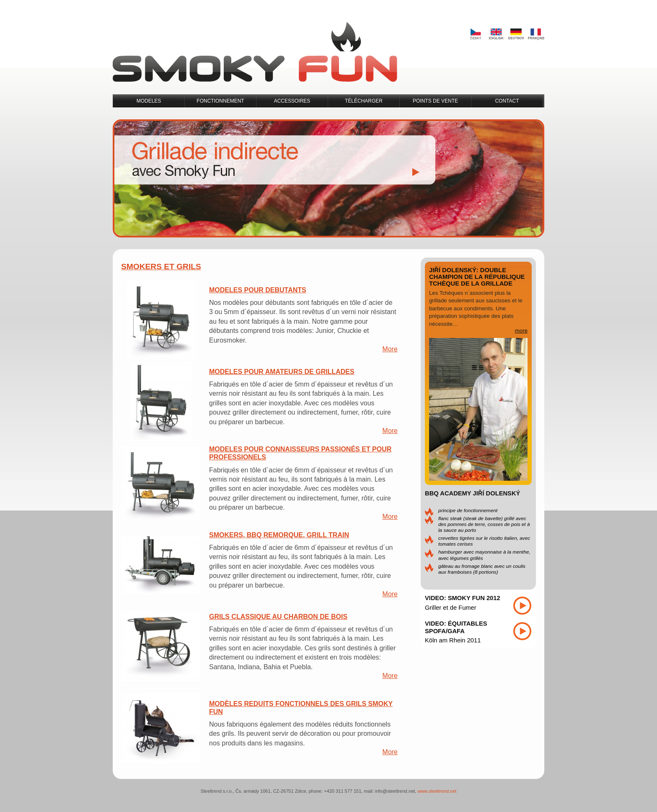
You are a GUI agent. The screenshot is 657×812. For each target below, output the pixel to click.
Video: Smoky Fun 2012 (463, 598)
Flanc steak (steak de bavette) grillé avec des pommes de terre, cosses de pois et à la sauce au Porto (484, 524)
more (521, 331)
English (496, 34)
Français (536, 34)
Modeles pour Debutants (258, 290)
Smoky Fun (255, 52)
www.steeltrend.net (437, 791)
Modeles (149, 101)
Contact (507, 101)
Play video (522, 606)
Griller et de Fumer (451, 608)
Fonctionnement (220, 101)
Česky (476, 34)
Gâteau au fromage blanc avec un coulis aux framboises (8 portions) (482, 569)
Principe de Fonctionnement (468, 510)
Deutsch (516, 34)
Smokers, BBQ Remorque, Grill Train (279, 535)
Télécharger (364, 101)
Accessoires (292, 101)
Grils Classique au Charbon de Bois (278, 617)
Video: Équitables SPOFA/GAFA (456, 627)
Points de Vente (435, 101)
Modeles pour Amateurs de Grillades (282, 372)
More (390, 349)
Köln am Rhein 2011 (453, 640)
